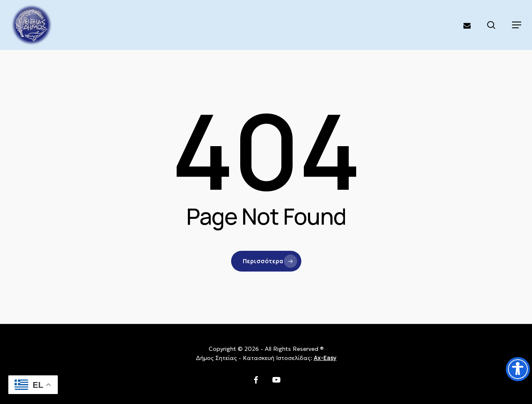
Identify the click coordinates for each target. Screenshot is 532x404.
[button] (517, 25)
